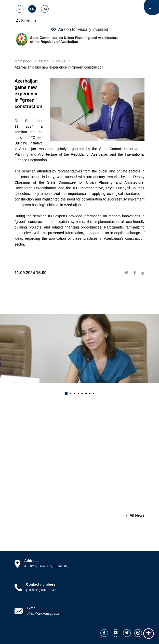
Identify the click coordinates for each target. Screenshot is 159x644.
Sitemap (26, 21)
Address (31, 561)
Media (44, 61)
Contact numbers (41, 584)
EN (32, 9)
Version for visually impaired (79, 29)
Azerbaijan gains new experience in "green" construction (59, 67)
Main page (23, 61)
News (61, 61)
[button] (66, 394)
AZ (19, 9)
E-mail (32, 608)
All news (137, 515)
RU (45, 9)
